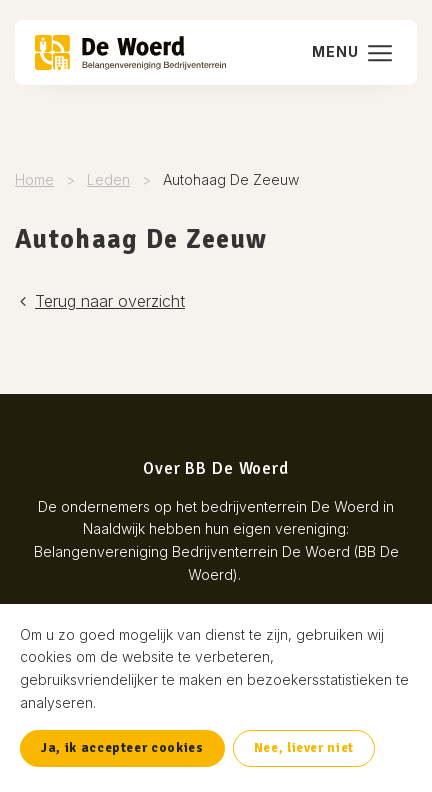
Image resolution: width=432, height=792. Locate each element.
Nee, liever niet (304, 748)
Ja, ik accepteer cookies (122, 748)
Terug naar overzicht (100, 301)
